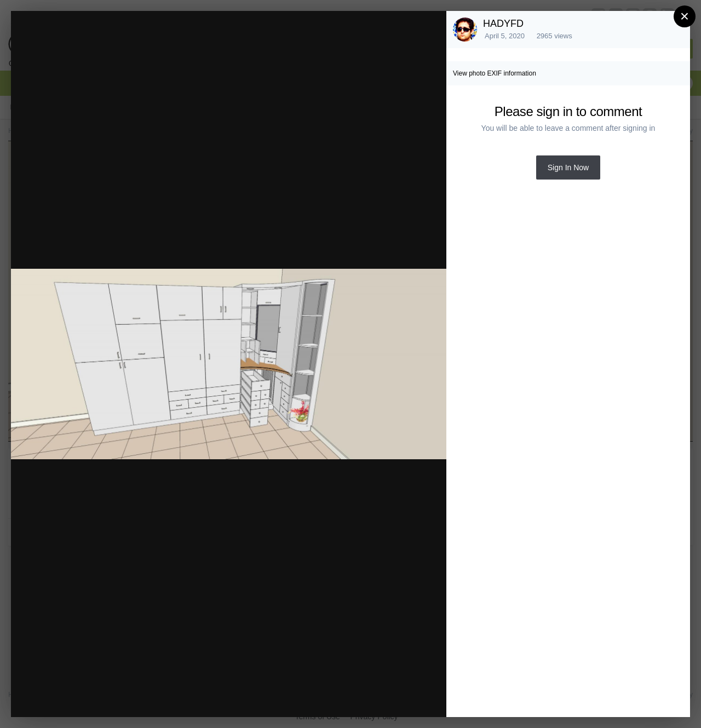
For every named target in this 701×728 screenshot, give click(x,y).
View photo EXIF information (495, 73)
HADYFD (503, 24)
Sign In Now (568, 167)
